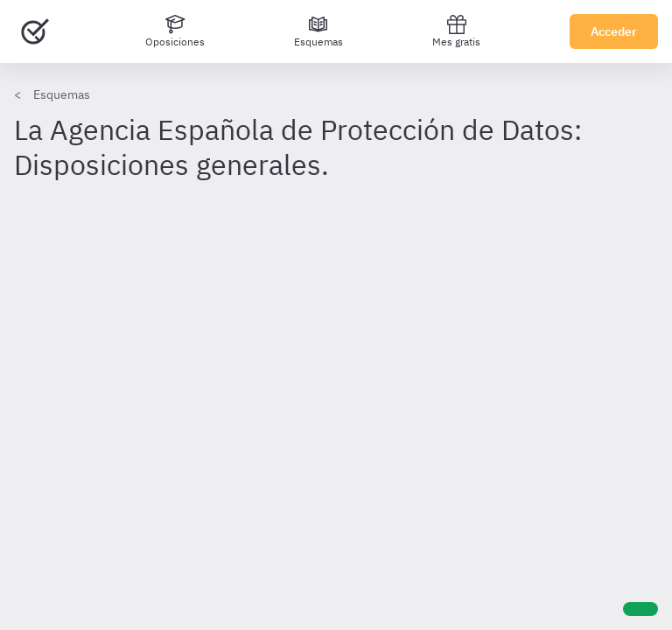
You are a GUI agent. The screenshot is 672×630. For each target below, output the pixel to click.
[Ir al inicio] (35, 31)
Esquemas (62, 94)
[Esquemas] (318, 31)
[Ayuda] (640, 609)
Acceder (614, 31)
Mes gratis (456, 31)
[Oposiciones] (175, 31)
